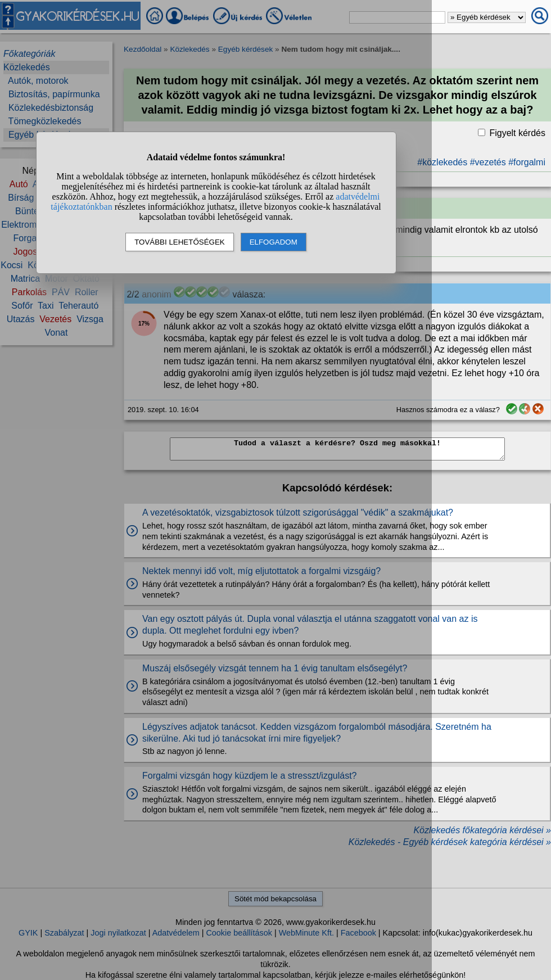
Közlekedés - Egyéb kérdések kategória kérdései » (450, 842)
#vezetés (488, 162)
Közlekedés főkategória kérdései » (482, 830)
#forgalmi (527, 162)
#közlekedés (442, 162)
